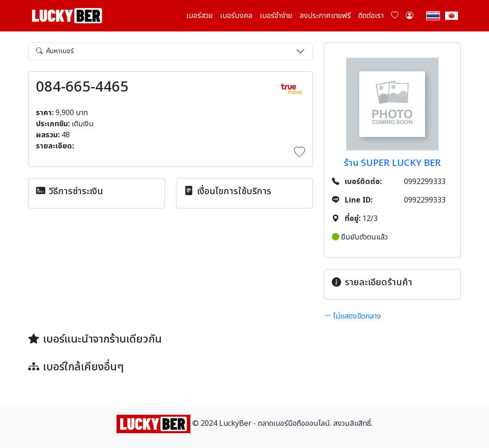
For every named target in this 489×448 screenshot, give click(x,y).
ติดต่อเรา (371, 16)
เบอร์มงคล (236, 16)
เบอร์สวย (199, 16)
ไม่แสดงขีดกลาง (352, 316)
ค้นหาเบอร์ (55, 51)
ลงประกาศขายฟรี (325, 16)
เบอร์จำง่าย (276, 16)
